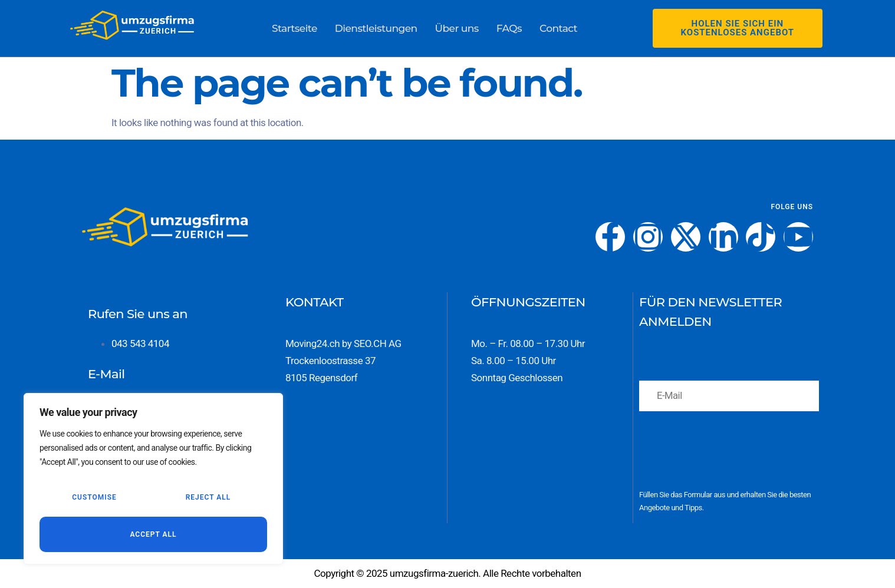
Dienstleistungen (376, 28)
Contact (558, 28)
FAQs (509, 28)
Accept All (153, 534)
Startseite (295, 28)
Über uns (457, 28)
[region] (153, 480)
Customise (94, 499)
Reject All (208, 499)
